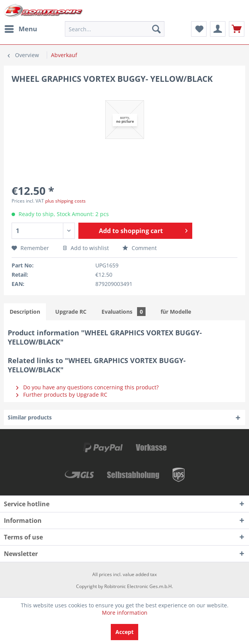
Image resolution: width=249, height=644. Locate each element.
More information (125, 613)
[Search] (156, 29)
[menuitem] (20, 29)
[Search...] (115, 29)
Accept (124, 632)
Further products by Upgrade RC (62, 395)
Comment (140, 248)
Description (25, 312)
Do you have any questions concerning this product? (87, 387)
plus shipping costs (65, 201)
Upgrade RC (71, 312)
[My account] (218, 29)
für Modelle (176, 312)
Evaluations (124, 312)
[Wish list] (199, 29)
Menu (21, 28)
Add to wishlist (86, 248)
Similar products (30, 417)
